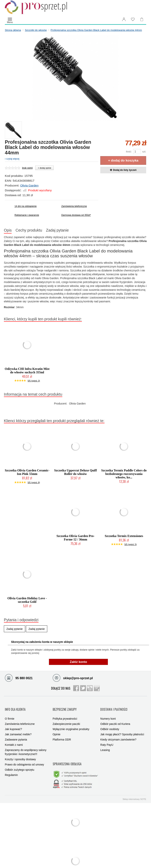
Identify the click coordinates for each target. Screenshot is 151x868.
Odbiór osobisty (110, 723)
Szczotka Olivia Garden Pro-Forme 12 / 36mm (76, 539)
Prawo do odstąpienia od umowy (24, 759)
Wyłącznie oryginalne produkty (71, 723)
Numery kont (108, 713)
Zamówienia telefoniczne (74, 206)
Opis (10, 231)
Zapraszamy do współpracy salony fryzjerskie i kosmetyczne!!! (26, 746)
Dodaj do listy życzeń (123, 170)
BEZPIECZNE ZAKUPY (65, 707)
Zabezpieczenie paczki (66, 718)
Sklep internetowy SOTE (134, 787)
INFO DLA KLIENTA (15, 707)
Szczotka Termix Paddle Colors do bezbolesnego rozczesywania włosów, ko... (124, 475)
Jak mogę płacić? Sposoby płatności (122, 729)
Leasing (105, 744)
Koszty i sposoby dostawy (20, 754)
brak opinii (27, 168)
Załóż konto (79, 663)
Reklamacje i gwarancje (27, 215)
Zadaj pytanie (69, 231)
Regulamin (11, 769)
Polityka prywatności (65, 713)
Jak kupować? (13, 723)
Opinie (57, 729)
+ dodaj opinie (44, 168)
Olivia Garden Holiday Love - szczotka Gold (27, 601)
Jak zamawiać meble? (18, 729)
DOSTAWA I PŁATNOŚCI (114, 707)
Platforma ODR (62, 734)
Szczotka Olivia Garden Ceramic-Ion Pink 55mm (27, 473)
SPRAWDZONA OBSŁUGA (67, 755)
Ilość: (129, 152)
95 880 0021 (19, 679)
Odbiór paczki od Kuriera (115, 718)
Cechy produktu (36, 231)
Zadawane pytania (16, 734)
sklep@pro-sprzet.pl (73, 679)
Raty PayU (107, 739)
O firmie (10, 713)
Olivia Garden (29, 185)
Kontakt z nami (14, 739)
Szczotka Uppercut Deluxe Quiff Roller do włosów (76, 473)
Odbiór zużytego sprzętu (20, 764)
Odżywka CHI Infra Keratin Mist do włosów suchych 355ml (27, 372)
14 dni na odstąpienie (26, 206)
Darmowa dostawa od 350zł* (76, 215)
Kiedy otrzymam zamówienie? (118, 734)
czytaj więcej (12, 159)
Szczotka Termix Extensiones (124, 537)
